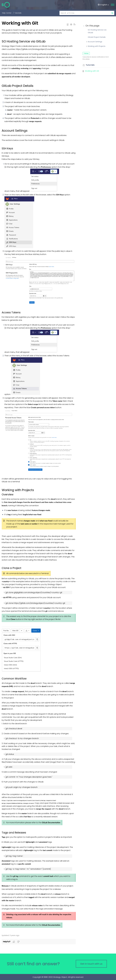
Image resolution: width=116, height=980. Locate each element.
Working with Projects (97, 46)
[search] (87, 13)
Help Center (7, 13)
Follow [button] (86, 53)
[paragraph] (39, 480)
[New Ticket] (91, 964)
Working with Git (92, 71)
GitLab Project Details (97, 37)
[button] (103, 5)
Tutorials (18, 13)
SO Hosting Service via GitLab (97, 31)
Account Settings (95, 42)
